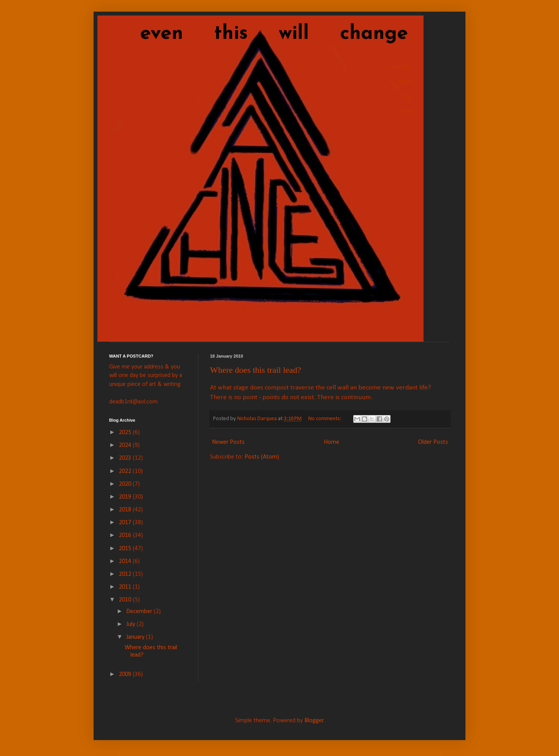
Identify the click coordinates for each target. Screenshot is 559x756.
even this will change (259, 34)
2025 (126, 433)
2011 (126, 587)
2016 (126, 535)
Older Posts (433, 442)
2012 (126, 574)
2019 (126, 497)
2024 (126, 445)
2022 (126, 471)
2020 (126, 484)
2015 (126, 549)
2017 (126, 523)
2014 (126, 561)
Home (332, 442)
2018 (126, 510)
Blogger (314, 721)
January (136, 637)
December (140, 612)
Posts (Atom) (262, 457)
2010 (126, 600)
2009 (126, 674)
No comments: (325, 419)
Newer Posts (228, 442)
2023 (126, 458)
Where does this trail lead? (256, 370)
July (131, 624)
